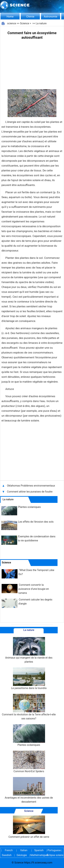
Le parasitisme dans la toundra (29, 679)
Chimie (30, 17)
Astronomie (51, 17)
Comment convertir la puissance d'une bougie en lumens (34, 589)
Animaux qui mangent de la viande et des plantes (29, 650)
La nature (41, 23)
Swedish (7, 855)
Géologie (22, 855)
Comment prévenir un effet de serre (29, 827)
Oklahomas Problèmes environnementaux (31, 486)
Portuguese (54, 850)
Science (25, 23)
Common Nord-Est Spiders (29, 762)
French (9, 850)
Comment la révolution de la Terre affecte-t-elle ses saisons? (29, 707)
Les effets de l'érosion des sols (36, 522)
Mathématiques (37, 855)
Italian (24, 850)
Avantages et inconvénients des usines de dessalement (29, 790)
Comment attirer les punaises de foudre (30, 492)
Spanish (39, 850)
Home (10, 17)
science (12, 23)
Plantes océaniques (29, 507)
